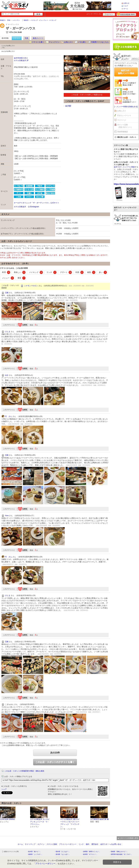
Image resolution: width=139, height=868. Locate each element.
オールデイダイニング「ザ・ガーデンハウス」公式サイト (36, 203)
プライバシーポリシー (68, 844)
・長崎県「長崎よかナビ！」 (119, 852)
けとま (8, 332)
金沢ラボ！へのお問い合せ (111, 844)
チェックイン (54, 42)
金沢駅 (68, 106)
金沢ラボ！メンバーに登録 (124, 167)
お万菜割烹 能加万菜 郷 (100, 819)
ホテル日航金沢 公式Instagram (26, 207)
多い (103, 272)
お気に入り (68, 42)
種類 (91, 272)
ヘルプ (126, 6)
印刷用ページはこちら (100, 42)
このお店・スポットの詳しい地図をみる (87, 95)
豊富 (22, 278)
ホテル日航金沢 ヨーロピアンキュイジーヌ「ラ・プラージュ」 (40, 822)
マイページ (122, 120)
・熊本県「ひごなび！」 (62, 852)
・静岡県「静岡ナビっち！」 (91, 852)
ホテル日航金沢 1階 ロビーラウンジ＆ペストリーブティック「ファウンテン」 (70, 823)
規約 (87, 844)
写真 (26, 38)
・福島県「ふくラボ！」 (35, 854)
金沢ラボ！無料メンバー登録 (126, 72)
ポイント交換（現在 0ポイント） (125, 126)
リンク (81, 844)
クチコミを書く (38, 42)
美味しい (20, 272)
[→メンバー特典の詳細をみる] (126, 107)
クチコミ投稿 (52, 844)
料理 (6, 272)
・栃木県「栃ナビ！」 (34, 852)
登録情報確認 (122, 132)
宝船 (7, 293)
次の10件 (55, 753)
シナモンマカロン (31, 286)
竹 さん (9, 416)
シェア (4, 789)
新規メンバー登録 (126, 14)
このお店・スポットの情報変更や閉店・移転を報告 (24, 771)
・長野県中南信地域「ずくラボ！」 (121, 854)
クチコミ (17, 38)
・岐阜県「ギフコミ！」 (90, 854)
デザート (66, 272)
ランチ (51, 272)
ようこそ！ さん (94, 14)
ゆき (7, 375)
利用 (79, 272)
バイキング (36, 272)
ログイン (109, 14)
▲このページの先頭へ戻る (128, 838)
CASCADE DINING (7, 819)
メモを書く (82, 42)
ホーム (126, 9)
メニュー (8, 278)
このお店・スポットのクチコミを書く (55, 762)
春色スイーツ (38, 38)
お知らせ (126, 3)
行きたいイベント (124, 115)
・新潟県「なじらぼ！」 (62, 854)
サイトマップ (30, 844)
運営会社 (95, 844)
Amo (7, 516)
